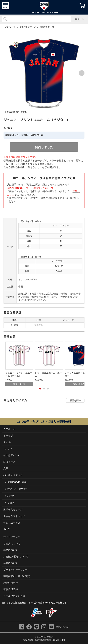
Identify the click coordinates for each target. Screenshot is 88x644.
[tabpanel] (18, 364)
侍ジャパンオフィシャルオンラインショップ (44, 7)
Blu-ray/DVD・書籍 (17, 482)
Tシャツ (8, 449)
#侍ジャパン (63, 627)
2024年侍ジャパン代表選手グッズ (37, 27)
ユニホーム (9, 429)
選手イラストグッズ (14, 516)
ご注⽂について (12, 543)
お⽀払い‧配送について (16, 557)
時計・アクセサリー (17, 489)
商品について (11, 550)
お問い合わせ (11, 583)
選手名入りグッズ (13, 510)
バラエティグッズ (13, 475)
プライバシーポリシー (15, 570)
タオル (7, 442)
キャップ (8, 436)
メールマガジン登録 (14, 596)
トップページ (9, 27)
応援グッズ (9, 462)
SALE (6, 529)
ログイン (80, 19)
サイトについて (12, 537)
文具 (6, 468)
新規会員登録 (11, 589)
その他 (11, 503)
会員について (11, 563)
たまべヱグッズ (12, 523)
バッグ (11, 496)
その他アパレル (12, 455)
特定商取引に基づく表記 (17, 576)
